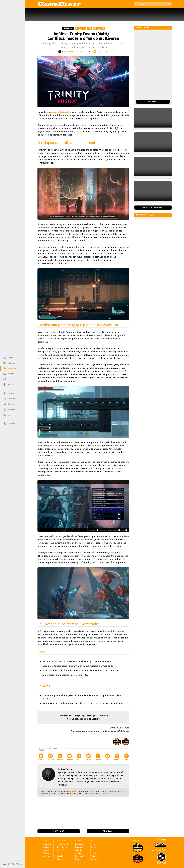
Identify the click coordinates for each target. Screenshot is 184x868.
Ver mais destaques (152, 207)
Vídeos (46, 853)
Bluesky (107, 757)
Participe (93, 847)
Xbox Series (62, 847)
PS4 (83, 28)
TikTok (79, 757)
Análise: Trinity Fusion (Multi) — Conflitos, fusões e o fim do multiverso (83, 36)
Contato (93, 850)
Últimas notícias (144, 28)
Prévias (46, 850)
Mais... (60, 859)
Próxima (107, 831)
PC (77, 28)
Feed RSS (79, 856)
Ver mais (153, 102)
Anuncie (93, 853)
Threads (98, 757)
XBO (96, 28)
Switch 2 (61, 850)
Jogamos (68, 28)
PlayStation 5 (63, 844)
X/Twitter (60, 757)
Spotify (88, 757)
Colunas (47, 856)
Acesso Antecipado (60, 112)
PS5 (90, 28)
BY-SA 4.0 (105, 794)
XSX (102, 28)
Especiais (47, 844)
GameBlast (72, 791)
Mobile (60, 856)
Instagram (50, 757)
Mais (126, 757)
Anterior (59, 831)
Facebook (41, 757)
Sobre (92, 844)
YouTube (69, 757)
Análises (47, 847)
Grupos (117, 757)
